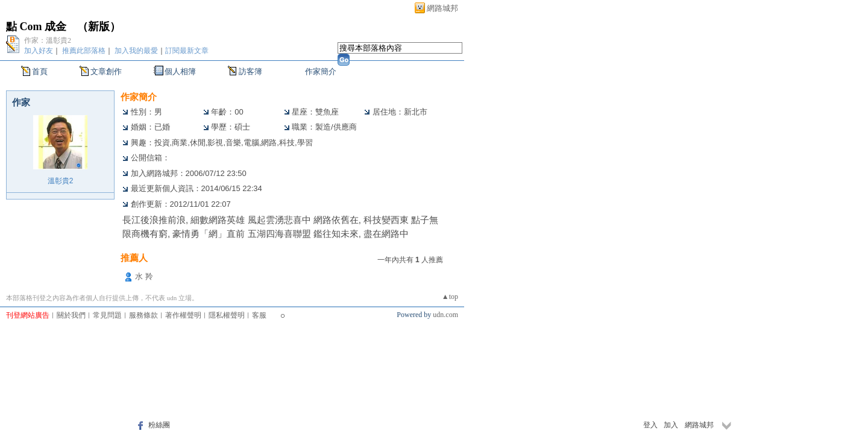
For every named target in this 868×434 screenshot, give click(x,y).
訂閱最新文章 (187, 51)
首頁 (40, 71)
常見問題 (107, 315)
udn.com (445, 315)
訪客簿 (250, 71)
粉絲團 (159, 425)
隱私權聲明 (227, 315)
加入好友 (39, 51)
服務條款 (143, 315)
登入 (650, 425)
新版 (99, 27)
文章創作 (106, 71)
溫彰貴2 (61, 181)
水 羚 (144, 276)
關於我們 (71, 315)
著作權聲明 (183, 315)
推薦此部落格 (84, 51)
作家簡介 (321, 71)
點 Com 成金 (36, 27)
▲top (450, 297)
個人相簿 (180, 71)
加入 (671, 425)
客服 (259, 315)
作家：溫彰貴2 (48, 40)
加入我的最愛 (136, 51)
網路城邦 (442, 8)
